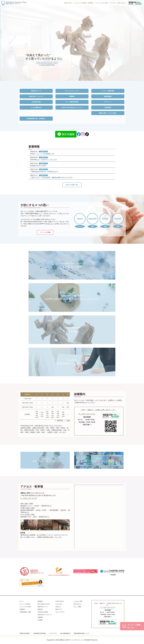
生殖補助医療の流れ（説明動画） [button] (36, 119)
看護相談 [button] (72, 96)
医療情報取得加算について (82, 633)
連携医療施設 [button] (108, 96)
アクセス (113, 3)
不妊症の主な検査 (43, 612)
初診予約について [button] (36, 91)
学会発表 (40, 620)
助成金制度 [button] (108, 107)
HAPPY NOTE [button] (72, 107)
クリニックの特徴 (80, 3)
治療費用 (22, 609)
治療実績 (40, 617)
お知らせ (58, 607)
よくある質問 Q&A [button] (36, 107)
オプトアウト (53, 633)
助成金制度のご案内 (25, 612)
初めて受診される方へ (44, 604)
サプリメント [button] (108, 102)
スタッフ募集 (77, 607)
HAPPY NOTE (60, 601)
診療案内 (91, 3)
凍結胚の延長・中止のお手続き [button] (108, 113)
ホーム (22, 601)
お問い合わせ (121, 3)
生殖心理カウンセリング (45, 615)
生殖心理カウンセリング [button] (36, 96)
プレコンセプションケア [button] (72, 91)
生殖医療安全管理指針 (40, 633)
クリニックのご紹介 (102, 3)
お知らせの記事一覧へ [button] (72, 185)
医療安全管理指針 (25, 633)
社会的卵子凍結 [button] (36, 102)
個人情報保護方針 (65, 633)
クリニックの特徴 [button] (45, 232)
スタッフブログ (60, 612)
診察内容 (40, 609)
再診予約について (43, 607)
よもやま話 (59, 604)
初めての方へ (69, 3)
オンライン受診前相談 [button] (108, 91)
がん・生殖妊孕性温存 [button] (72, 102)
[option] (72, 40)
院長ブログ (59, 609)
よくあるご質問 (78, 601)
